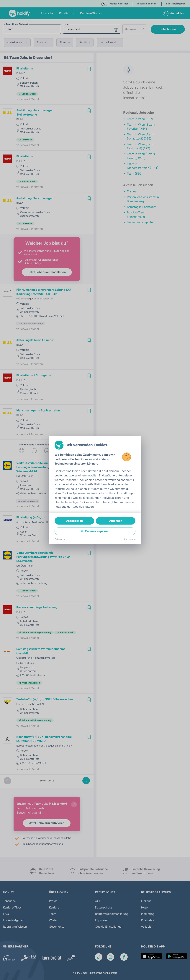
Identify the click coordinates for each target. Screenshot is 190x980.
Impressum (130, 539)
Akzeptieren (74, 521)
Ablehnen (116, 521)
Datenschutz (61, 539)
